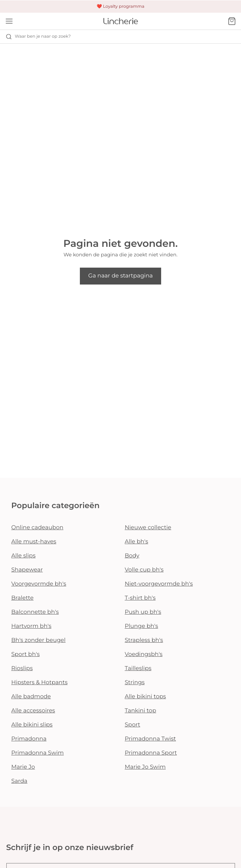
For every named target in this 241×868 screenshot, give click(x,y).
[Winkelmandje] (232, 21)
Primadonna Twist (151, 739)
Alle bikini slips (32, 725)
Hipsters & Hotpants (39, 683)
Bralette (22, 598)
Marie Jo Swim (145, 767)
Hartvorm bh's (31, 626)
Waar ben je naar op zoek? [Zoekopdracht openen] (38, 37)
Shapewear (27, 570)
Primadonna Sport (151, 753)
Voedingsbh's (144, 654)
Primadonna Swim (37, 753)
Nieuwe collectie (148, 528)
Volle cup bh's (144, 570)
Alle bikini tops (145, 697)
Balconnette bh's (35, 612)
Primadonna (29, 739)
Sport (133, 725)
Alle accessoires (33, 711)
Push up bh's (143, 612)
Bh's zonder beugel (38, 640)
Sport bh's (26, 654)
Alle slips (23, 556)
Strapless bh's (144, 640)
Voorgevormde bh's (39, 584)
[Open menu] (9, 21)
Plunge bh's (142, 626)
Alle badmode (31, 697)
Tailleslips (138, 669)
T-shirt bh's (140, 598)
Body (132, 556)
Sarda (19, 781)
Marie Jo (23, 767)
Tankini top (141, 711)
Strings (135, 683)
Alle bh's (137, 542)
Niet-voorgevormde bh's (159, 584)
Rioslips (22, 669)
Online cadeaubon (37, 528)
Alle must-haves (34, 542)
